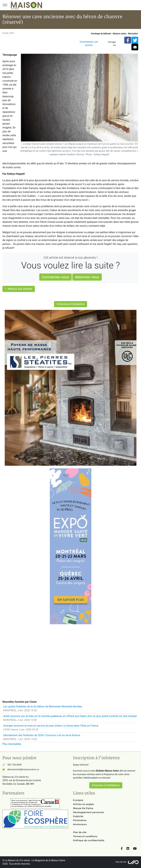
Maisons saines (120, 34)
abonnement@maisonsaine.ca (23, 770)
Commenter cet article (89, 43)
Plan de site (80, 832)
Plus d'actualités (12, 744)
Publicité (78, 816)
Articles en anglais (83, 804)
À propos (78, 800)
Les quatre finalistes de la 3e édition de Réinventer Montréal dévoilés (43, 706)
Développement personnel (88, 812)
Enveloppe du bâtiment (101, 34)
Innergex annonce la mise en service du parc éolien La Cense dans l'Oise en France (51, 726)
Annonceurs (80, 824)
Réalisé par (121, 862)
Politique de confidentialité (89, 840)
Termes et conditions (85, 836)
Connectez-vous (55, 277)
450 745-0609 (14, 765)
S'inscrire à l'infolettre (71, 304)
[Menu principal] (5, 5)
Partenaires (80, 820)
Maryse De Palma (83, 808)
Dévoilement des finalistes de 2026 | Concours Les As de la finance (42, 735)
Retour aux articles (19, 289)
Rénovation (133, 34)
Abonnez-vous (87, 277)
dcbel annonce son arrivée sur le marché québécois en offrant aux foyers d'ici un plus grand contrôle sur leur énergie (70, 716)
